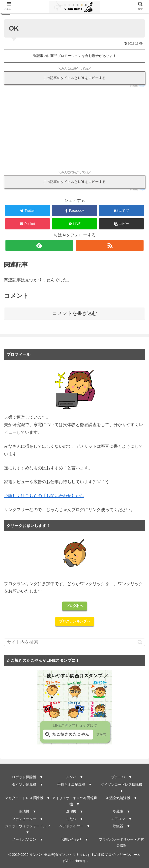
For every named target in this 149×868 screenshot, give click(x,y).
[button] (121, 224)
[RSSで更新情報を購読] (110, 245)
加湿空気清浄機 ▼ (121, 798)
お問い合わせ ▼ (75, 839)
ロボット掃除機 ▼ (28, 777)
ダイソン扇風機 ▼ (28, 784)
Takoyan (142, 86)
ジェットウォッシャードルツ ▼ (28, 829)
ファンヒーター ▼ (28, 819)
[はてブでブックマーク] (121, 211)
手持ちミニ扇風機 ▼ (75, 784)
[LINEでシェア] (74, 224)
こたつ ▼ (75, 819)
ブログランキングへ (75, 621)
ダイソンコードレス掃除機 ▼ (123, 788)
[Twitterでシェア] (28, 211)
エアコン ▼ (121, 819)
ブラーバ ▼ (121, 777)
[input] (74, 642)
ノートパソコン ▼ (28, 839)
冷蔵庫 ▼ (121, 811)
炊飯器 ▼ (121, 826)
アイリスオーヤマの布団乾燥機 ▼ (75, 801)
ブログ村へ (75, 606)
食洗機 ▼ (28, 811)
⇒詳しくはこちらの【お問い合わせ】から (44, 496)
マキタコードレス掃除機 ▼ (28, 798)
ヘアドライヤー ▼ (75, 826)
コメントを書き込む (75, 313)
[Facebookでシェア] (74, 211)
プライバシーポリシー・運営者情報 (121, 843)
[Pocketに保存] (28, 224)
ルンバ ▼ (75, 777)
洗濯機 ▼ (75, 811)
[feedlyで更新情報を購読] (39, 245)
